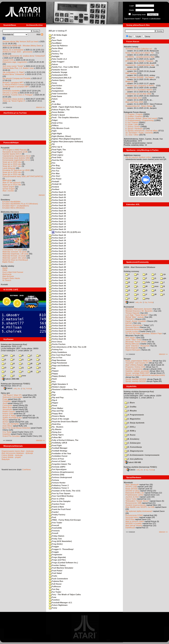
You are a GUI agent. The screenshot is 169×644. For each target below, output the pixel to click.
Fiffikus (54, 125)
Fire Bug (54, 165)
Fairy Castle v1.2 (58, 59)
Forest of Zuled (57, 461)
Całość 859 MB (133, 462)
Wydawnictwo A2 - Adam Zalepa (139, 106)
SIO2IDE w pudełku (134, 523)
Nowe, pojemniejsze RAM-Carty (139, 361)
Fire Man (54, 173)
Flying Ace (55, 432)
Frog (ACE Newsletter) (60, 541)
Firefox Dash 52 (57, 331)
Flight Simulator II (58, 384)
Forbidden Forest (58, 456)
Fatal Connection (58, 94)
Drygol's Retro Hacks (11, 278)
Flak (52, 368)
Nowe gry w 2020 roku (12, 162)
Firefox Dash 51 (57, 328)
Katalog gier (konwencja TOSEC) (15, 384)
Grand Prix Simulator (11, 436)
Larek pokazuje (9, 168)
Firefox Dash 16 (57, 235)
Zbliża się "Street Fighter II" (14, 101)
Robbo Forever (9, 411)
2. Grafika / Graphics (134, 116)
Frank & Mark (56, 507)
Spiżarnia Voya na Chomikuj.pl (15, 260)
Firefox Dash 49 (57, 323)
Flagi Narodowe (57, 360)
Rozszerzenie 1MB (133, 503)
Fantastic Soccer (58, 70)
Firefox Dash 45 (57, 312)
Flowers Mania (57, 416)
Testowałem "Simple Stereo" (137, 501)
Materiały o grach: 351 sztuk (14, 258)
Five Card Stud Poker (60, 355)
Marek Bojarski (132, 348)
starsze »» (40, 107)
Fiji (52, 144)
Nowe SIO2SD (132, 489)
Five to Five (56, 358)
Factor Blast (56, 48)
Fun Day (54, 589)
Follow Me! (55, 437)
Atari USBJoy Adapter (135, 365)
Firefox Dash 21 (57, 248)
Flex (52, 382)
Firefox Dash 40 (57, 299)
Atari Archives (8, 276)
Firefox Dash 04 (57, 200)
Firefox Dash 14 (57, 227)
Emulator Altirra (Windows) (13, 208)
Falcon (53, 64)
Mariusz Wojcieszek (134, 325)
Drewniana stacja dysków (13, 99)
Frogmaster (56, 555)
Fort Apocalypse (58, 469)
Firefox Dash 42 (57, 304)
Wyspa (5, 420)
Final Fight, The (57, 150)
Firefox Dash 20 (57, 246)
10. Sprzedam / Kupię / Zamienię (139, 133)
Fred (52, 517)
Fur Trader (55, 592)
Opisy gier (5, 393)
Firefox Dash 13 (57, 224)
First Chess (55, 342)
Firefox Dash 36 (57, 288)
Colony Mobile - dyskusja (12, 455)
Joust (5, 403)
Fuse (53, 597)
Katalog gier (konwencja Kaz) (14, 344)
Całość (8, 388)
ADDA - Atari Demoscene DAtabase (139, 267)
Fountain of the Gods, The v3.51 (65, 491)
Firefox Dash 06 (57, 205)
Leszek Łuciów (132, 331)
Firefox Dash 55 (57, 339)
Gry (130, 37)
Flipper (54, 403)
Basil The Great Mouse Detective (16, 428)
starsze (42, 195)
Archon (6, 422)
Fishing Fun (56, 349)
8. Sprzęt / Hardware (134, 129)
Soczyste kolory (132, 517)
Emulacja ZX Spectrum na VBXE (16, 170)
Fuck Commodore (58, 579)
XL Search (7, 280)
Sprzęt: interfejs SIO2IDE (136, 379)
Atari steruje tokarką (134, 526)
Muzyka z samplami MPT (13, 82)
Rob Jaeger (130, 338)
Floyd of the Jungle (59, 419)
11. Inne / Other (132, 135)
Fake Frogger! (57, 62)
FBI (52, 102)
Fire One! (54, 176)
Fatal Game (55, 96)
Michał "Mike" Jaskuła (135, 317)
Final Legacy (56, 155)
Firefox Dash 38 (57, 294)
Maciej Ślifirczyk (132, 344)
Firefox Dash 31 (57, 275)
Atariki (5, 268)
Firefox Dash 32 (57, 278)
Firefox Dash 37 (57, 291)
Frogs (5, 399)
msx (155, 286)
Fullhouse (55, 586)
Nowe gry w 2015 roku (12, 174)
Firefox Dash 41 (57, 302)
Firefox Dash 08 (57, 211)
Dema (148, 37)
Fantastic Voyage (58, 72)
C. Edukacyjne (133, 443)
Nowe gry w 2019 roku (12, 164)
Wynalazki (128, 482)
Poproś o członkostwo (151, 19)
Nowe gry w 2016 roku (12, 172)
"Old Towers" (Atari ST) (12, 395)
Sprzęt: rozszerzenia (134, 369)
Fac (52, 38)
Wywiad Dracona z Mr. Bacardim (139, 311)
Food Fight (55, 445)
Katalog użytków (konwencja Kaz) (139, 391)
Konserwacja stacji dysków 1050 (16, 158)
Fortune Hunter (57, 483)
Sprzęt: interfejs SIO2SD (136, 381)
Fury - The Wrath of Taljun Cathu (65, 594)
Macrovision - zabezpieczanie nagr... (141, 65)
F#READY (130, 319)
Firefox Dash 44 (57, 310)
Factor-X (54, 51)
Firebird (54, 187)
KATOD (129, 323)
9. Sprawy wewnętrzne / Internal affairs (142, 131)
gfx (163, 278)
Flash (53, 379)
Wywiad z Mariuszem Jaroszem (139, 309)
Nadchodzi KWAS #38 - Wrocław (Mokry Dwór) (22, 46)
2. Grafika (130, 407)
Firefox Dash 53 (57, 334)
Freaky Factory (57, 515)
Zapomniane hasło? (132, 19)
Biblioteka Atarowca (10, 212)
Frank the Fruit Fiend (60, 509)
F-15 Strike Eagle (58, 35)
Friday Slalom (57, 536)
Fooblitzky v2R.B (58, 443)
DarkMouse (130, 528)
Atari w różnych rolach (135, 521)
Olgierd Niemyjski (133, 350)
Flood (53, 405)
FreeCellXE (55, 528)
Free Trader (55, 523)
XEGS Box (130, 519)
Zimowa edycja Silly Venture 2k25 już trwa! (20, 41)
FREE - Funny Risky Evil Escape (65, 520)
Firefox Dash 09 (57, 213)
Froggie (54, 552)
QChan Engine (9, 189)
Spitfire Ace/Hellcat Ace (12, 418)
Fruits (53, 576)
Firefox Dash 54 (57, 336)
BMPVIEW (7, 180)
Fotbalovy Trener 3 (59, 488)
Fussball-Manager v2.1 (60, 603)
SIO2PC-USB (131, 487)
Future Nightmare (58, 605)
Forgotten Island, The (60, 464)
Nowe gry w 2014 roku (12, 185)
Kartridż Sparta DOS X (12, 154)
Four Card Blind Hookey (61, 496)
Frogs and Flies (57, 560)
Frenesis (54, 531)
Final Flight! (56, 152)
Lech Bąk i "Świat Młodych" (137, 315)
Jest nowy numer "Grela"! (13, 66)
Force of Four (56, 459)
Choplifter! (7, 401)
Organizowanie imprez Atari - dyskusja (17, 451)
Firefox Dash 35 (57, 286)
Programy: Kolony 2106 (135, 367)
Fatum (53, 99)
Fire (52, 163)
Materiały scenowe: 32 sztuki (15, 252)
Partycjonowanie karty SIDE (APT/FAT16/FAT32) (23, 176)
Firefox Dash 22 (57, 251)
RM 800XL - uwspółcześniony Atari (140, 57)
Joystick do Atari (132, 497)
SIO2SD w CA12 (132, 491)
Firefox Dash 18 (57, 240)
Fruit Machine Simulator (61, 568)
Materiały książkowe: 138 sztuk (16, 254)
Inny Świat (7, 432)
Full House (55, 584)
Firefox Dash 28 (57, 267)
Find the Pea (56, 160)
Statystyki (6, 459)
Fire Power (55, 179)
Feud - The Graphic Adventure (64, 117)
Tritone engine (9, 187)
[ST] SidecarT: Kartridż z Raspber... (140, 61)
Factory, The (56, 54)
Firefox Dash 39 (57, 296)
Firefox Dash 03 (57, 197)
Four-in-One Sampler (60, 501)
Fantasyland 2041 (58, 75)
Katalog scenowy (131, 271)
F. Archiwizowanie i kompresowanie (142, 455)
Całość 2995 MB (11, 379)
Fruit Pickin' (56, 571)
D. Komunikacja (133, 447)
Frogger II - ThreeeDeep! (61, 549)
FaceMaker (55, 43)
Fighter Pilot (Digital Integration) (65, 139)
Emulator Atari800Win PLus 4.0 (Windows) (20, 204)
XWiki (5, 270)
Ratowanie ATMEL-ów (135, 493)
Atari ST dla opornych (12, 183)
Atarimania (7, 274)
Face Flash (55, 40)
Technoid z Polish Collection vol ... (140, 49)
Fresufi (54, 533)
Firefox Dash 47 (57, 318)
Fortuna (54, 480)
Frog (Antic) (56, 544)
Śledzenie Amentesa (134, 329)
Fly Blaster (55, 429)
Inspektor (6, 434)
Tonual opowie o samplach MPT (16, 87)
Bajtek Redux (8, 262)
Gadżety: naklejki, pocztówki (137, 371)
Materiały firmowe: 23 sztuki (14, 256)
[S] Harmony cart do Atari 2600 (138, 94)
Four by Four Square (60, 493)
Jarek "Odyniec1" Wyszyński (137, 346)
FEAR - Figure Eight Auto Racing (65, 107)
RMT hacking (131, 73)
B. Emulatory (132, 439)
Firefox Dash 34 (57, 283)
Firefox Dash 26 (57, 262)
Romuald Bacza (132, 327)
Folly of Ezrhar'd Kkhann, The (64, 440)
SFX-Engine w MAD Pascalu (15, 150)
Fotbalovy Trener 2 (59, 485)
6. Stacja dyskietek (135, 423)
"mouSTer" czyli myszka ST (137, 363)
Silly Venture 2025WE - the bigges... (140, 77)
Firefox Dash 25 (57, 259)
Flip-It (53, 400)
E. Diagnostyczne (134, 451)
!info (146, 282)
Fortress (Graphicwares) (61, 472)
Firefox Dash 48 (57, 320)
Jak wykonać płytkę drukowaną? (139, 511)
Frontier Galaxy (57, 565)
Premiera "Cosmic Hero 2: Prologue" (18, 95)
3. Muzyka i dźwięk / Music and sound (141, 118)
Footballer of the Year (60, 453)
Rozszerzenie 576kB (134, 515)
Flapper (54, 371)
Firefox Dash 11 (57, 219)
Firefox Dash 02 (57, 195)
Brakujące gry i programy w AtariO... (140, 86)
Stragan (127, 359)
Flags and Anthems (59, 366)
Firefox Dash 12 (57, 221)
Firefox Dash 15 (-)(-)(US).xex (66, 232)
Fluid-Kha (55, 424)
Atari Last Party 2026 (134, 102)
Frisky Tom (55, 539)
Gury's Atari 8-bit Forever (13, 272)
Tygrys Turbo (131, 499)
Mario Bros (7, 407)
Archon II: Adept (9, 416)
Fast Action (55, 86)
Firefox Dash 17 (57, 238)
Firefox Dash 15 (57, 229)
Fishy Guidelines (58, 352)
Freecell (54, 525)
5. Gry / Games (132, 122)
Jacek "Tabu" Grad (133, 340)
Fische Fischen (57, 344)
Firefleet (54, 189)
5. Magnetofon (133, 419)
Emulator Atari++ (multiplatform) (16, 206)
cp (163, 274)
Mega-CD (129, 81)
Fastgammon (56, 91)
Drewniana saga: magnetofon (15, 62)
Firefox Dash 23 (57, 254)
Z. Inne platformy (134, 459)
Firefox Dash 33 (57, 280)
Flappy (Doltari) (57, 376)
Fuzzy (53, 608)
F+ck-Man (55, 104)
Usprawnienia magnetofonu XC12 (17, 156)
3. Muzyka (131, 411)
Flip (52, 392)
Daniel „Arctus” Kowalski (136, 321)
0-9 (5, 355)
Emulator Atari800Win (11, 202)
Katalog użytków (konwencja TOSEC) (140, 467)
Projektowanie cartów (134, 495)
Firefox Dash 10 (57, 216)
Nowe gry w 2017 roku (12, 166)
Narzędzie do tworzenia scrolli (15, 152)
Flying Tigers (56, 435)
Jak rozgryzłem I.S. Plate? (13, 72)
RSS (40, 34)
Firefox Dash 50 (57, 326)
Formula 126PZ (57, 467)
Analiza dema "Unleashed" (14, 74)
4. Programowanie (134, 415)
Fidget (53, 120)
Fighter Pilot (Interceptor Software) (66, 142)
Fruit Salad (55, 573)
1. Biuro (130, 403)
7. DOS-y (130, 427)
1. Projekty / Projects (134, 114)
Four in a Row (57, 499)
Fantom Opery (57, 80)
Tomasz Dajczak (132, 313)
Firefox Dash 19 (57, 243)
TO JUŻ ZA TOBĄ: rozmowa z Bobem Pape (144, 333)
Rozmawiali (129, 307)
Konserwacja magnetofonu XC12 (16, 160)
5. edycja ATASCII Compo (13, 85)
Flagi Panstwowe (58, 363)
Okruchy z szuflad (10, 93)
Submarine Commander (13, 397)
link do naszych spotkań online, (138, 157)
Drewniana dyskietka (11, 91)
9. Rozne (130, 435)
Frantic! (54, 512)
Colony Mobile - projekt (11, 457)
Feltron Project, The (59, 110)
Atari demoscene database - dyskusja (17, 453)
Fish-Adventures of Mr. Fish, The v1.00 (68, 347)
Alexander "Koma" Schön (136, 342)
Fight (53, 131)
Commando (7, 405)
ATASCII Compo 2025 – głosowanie (17, 52)
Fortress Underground (60, 477)
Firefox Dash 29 (57, 270)
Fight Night (55, 134)
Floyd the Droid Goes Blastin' (64, 422)
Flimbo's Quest (57, 387)
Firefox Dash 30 (57, 272)
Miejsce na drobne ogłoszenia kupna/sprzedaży (145, 375)
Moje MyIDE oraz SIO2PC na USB (140, 507)
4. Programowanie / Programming (139, 120)
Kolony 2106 (8, 414)
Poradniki (5, 148)
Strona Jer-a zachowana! (13, 50)
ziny (146, 298)
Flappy (53, 374)
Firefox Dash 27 (57, 264)
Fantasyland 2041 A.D (60, 78)
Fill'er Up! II (55, 147)
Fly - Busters (56, 427)
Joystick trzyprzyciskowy (136, 505)
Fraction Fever (57, 504)
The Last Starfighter (11, 424)
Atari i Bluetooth (132, 485)
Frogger (54, 547)
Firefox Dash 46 (57, 315)
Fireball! (54, 181)
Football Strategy (58, 451)
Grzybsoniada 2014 (134, 98)
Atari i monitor (8, 191)
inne (22, 376)
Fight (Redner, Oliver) (60, 136)
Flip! (52, 395)
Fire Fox (54, 171)
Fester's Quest (57, 115)
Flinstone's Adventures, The (63, 389)
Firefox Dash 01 (57, 192)
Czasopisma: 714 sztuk (12, 250)
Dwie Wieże (8, 426)
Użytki (138, 37)
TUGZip (29, 388)
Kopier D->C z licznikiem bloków (139, 90)
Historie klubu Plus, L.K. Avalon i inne (18, 68)
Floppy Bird (56, 414)
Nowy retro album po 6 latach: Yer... (140, 53)
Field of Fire (56, 123)
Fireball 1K (55, 184)
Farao (53, 83)
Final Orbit (55, 157)
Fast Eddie (55, 88)
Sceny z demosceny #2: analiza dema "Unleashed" (24, 56)
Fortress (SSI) (57, 475)
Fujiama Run (56, 581)
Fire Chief (55, 168)
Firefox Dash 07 (57, 208)
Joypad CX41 (8, 60)
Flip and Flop (56, 397)
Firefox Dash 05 (57, 203)
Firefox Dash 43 (57, 307)
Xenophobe (7, 409)
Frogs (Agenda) (57, 557)
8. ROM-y (130, 431)
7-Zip (23, 388)
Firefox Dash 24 (57, 256)
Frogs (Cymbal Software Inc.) (63, 563)
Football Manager (58, 448)
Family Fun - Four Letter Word (64, 67)
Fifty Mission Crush (59, 128)
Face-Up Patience (58, 46)
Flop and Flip (56, 411)
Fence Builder (57, 112)
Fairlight (54, 56)
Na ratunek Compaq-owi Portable (16, 78)
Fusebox (54, 600)
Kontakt (4, 284)
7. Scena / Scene (133, 127)
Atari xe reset (131, 69)
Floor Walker (56, 408)
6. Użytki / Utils (132, 124)
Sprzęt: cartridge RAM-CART (138, 373)
